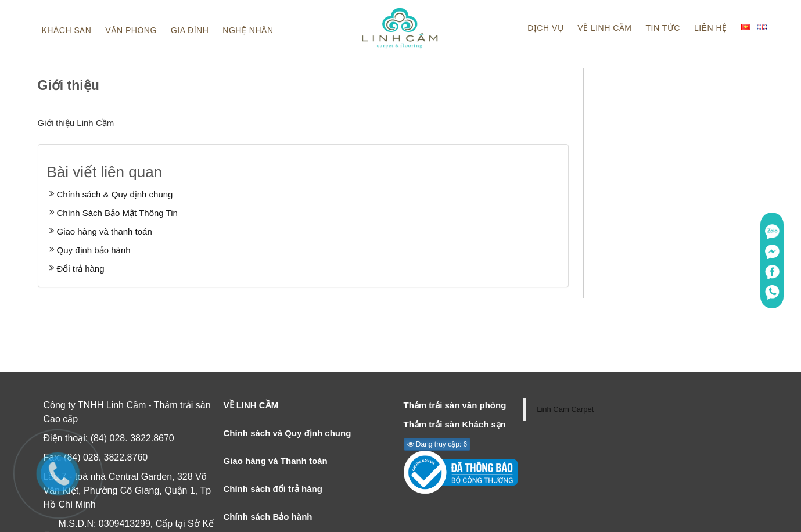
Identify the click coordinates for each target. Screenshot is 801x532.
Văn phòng (131, 30)
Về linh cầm (604, 28)
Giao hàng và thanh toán (105, 231)
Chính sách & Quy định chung (115, 194)
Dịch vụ (545, 28)
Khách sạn (67, 30)
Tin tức (663, 28)
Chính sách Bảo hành (268, 517)
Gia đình (190, 30)
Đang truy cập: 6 (437, 444)
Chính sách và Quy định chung (288, 433)
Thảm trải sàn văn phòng (455, 405)
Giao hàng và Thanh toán (276, 461)
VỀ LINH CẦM (251, 405)
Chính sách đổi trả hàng (273, 489)
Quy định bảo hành (94, 250)
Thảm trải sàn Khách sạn (455, 424)
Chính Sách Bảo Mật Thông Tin (117, 213)
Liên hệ (711, 28)
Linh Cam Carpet (565, 409)
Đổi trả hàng (81, 269)
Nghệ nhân (248, 30)
